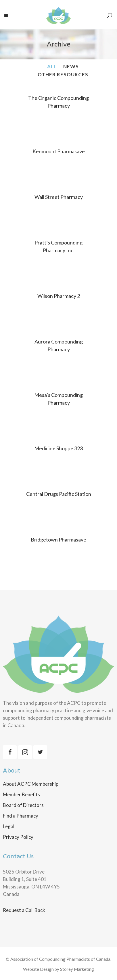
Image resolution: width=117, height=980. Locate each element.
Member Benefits (21, 795)
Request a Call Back (24, 910)
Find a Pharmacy (21, 816)
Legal (9, 826)
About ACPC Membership (31, 784)
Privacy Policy (18, 837)
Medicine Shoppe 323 (58, 448)
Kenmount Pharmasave (59, 151)
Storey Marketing (77, 969)
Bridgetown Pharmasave (58, 540)
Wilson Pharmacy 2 (59, 296)
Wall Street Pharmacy (59, 197)
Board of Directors (23, 805)
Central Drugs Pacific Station (59, 494)
